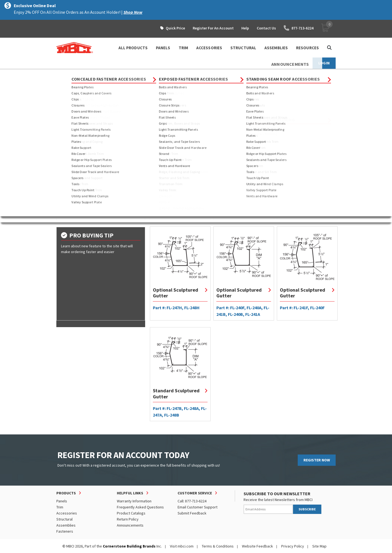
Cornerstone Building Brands (129, 546)
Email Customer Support (198, 507)
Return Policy (128, 519)
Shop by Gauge (75, 200)
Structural (64, 519)
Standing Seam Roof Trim (131, 74)
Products (80, 74)
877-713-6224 (299, 28)
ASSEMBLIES (276, 48)
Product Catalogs (131, 513)
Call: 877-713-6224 (192, 501)
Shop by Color (75, 210)
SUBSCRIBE (307, 509)
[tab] (101, 180)
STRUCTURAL (243, 48)
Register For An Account (213, 28)
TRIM (183, 48)
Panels (62, 501)
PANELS (163, 48)
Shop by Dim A (74, 190)
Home (61, 74)
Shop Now (133, 12)
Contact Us (266, 28)
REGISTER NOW (317, 460)
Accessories (67, 513)
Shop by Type (74, 180)
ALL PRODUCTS (133, 48)
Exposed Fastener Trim (83, 127)
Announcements (130, 525)
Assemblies (66, 525)
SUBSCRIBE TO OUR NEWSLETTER (277, 494)
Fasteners (65, 531)
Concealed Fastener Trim (85, 121)
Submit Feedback (192, 513)
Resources (307, 48)
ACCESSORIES (209, 48)
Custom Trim (74, 141)
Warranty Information (134, 501)
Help (245, 28)
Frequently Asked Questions (140, 507)
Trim (99, 74)
